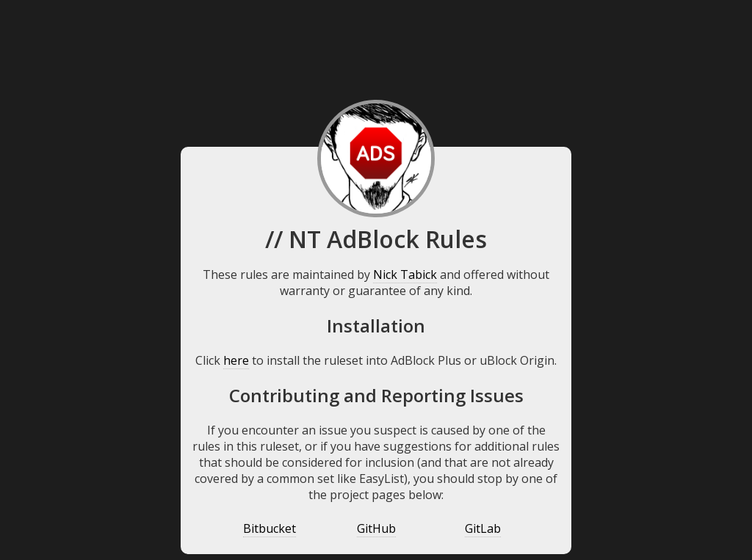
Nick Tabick (405, 274)
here (236, 360)
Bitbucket (270, 528)
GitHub (376, 528)
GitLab (483, 528)
